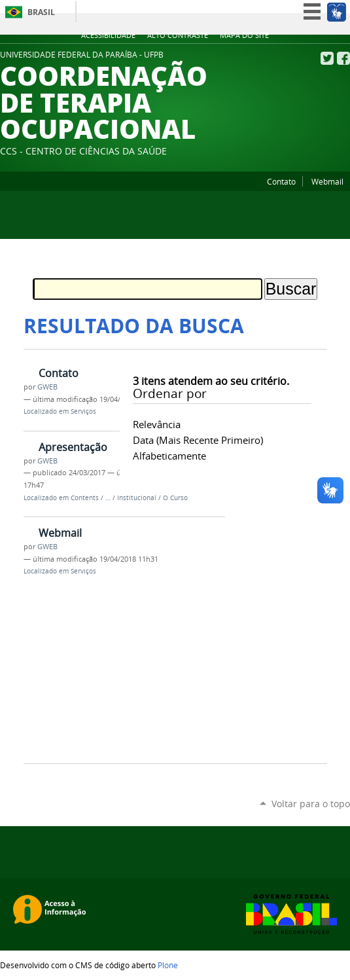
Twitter (327, 58)
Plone (168, 965)
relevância (157, 424)
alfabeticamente (169, 456)
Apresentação (73, 447)
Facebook (343, 58)
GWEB (47, 387)
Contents (85, 498)
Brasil (41, 12)
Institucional (137, 498)
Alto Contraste (178, 35)
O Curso (175, 498)
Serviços (83, 411)
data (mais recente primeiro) (198, 440)
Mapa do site (244, 35)
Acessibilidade (108, 35)
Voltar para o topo (311, 804)
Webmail (327, 181)
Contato (281, 181)
